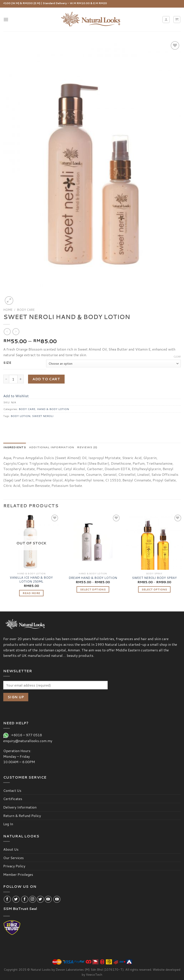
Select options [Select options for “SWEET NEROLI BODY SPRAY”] (154, 589)
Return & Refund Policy (22, 816)
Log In (8, 824)
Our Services (13, 858)
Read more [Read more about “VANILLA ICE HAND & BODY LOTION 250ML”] (31, 593)
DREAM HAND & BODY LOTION (93, 578)
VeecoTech (94, 974)
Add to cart (46, 379)
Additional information (52, 447)
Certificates (13, 799)
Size (7, 363)
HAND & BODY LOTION (53, 409)
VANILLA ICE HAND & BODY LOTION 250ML (31, 580)
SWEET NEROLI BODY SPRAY (154, 578)
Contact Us (12, 790)
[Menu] (6, 19)
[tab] (15, 447)
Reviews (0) (87, 447)
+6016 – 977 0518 (27, 735)
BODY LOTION (20, 416)
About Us (11, 849)
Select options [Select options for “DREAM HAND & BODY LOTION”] (93, 589)
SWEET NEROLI (43, 416)
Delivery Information (20, 807)
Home (8, 310)
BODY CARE (26, 310)
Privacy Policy (14, 866)
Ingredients (15, 447)
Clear (177, 357)
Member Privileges (18, 874)
